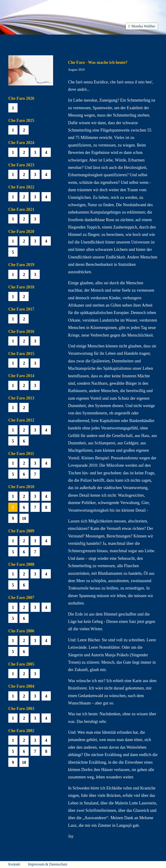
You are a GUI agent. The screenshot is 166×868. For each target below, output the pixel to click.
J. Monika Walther (142, 26)
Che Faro (87, 40)
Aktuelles (39, 40)
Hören (70, 40)
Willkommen (17, 40)
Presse (152, 40)
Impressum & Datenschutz (48, 864)
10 (24, 519)
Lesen (56, 40)
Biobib (104, 40)
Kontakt (14, 864)
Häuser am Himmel (128, 40)
